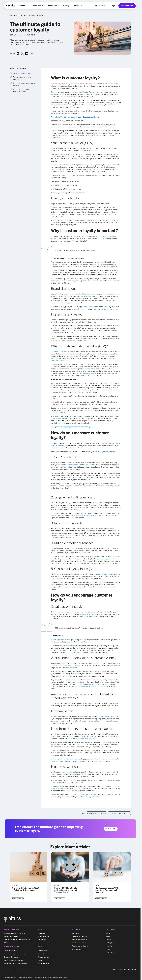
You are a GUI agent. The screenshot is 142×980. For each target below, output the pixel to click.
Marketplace (110, 943)
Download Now (111, 829)
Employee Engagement (12, 957)
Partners (109, 949)
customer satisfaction (90, 307)
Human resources (44, 963)
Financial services (44, 936)
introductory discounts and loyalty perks (83, 738)
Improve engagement (11, 936)
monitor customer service (70, 465)
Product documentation (80, 939)
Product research (44, 957)
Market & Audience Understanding (15, 963)
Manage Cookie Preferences (57, 977)
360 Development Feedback (13, 960)
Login (113, 6)
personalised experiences (109, 717)
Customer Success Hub (80, 936)
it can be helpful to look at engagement (91, 516)
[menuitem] (24, 6)
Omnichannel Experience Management (17, 954)
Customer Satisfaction (119, 813)
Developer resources (79, 943)
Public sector (42, 939)
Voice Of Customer (10, 950)
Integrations (110, 946)
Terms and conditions (25, 977)
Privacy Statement (10, 977)
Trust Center (110, 952)
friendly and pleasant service (90, 616)
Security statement (40, 977)
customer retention (78, 551)
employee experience (67, 772)
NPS (68, 463)
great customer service (94, 94)
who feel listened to (67, 646)
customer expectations (80, 687)
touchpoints (69, 680)
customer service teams (105, 309)
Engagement (95, 505)
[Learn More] (18, 898)
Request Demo (127, 6)
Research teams (43, 954)
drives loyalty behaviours (60, 419)
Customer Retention (97, 813)
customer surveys (100, 574)
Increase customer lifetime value (15, 933)
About (108, 933)
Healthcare (42, 933)
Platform (109, 936)
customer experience (105, 559)
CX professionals (44, 950)
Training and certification (80, 946)
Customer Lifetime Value (60, 352)
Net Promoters (92, 296)
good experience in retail (61, 640)
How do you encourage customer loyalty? (22, 90)
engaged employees (58, 789)
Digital (40, 960)
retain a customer (90, 373)
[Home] (11, 6)
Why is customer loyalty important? (22, 78)
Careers (108, 939)
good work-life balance (89, 795)
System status (76, 949)
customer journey (92, 410)
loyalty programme (108, 452)
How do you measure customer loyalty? (25, 84)
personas (83, 220)
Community (75, 933)
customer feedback (58, 413)
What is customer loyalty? (23, 73)
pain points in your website (98, 684)
